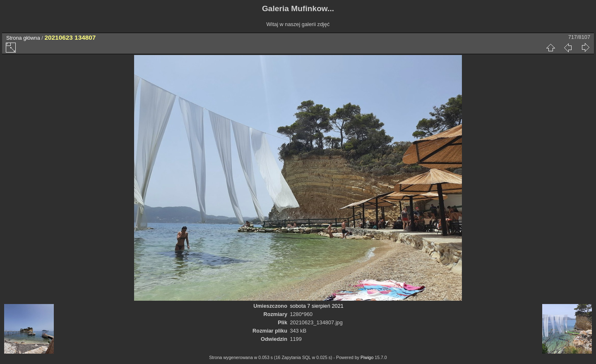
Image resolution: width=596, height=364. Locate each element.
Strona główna (23, 38)
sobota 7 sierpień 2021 (317, 306)
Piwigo (367, 357)
